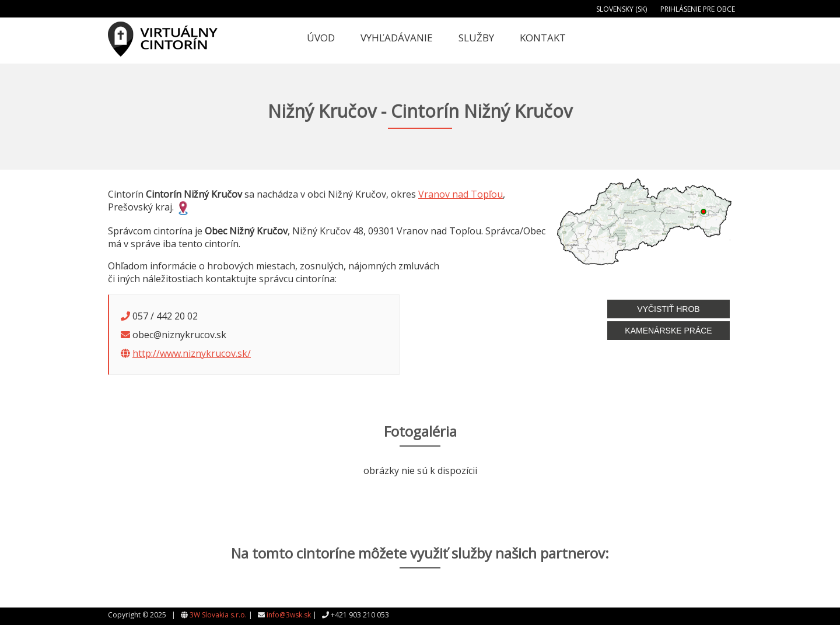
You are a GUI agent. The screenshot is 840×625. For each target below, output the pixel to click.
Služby (476, 38)
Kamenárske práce (668, 331)
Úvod (321, 38)
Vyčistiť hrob (668, 309)
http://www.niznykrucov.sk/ (192, 353)
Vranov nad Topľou (461, 194)
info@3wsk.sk (289, 615)
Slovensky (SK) (622, 9)
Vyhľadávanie (397, 38)
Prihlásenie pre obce (698, 9)
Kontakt (543, 38)
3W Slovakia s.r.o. (218, 615)
